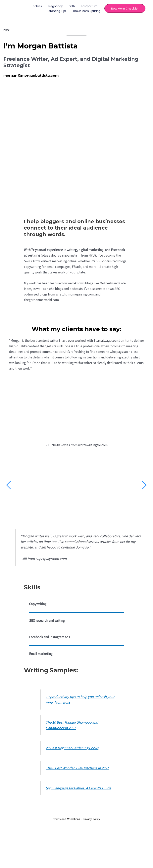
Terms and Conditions (67, 819)
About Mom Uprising (86, 11)
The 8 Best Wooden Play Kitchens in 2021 (77, 768)
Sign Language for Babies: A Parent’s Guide (78, 788)
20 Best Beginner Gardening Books (72, 748)
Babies (37, 6)
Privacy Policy (91, 819)
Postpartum (89, 6)
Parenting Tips (56, 11)
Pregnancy (55, 6)
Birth (71, 6)
